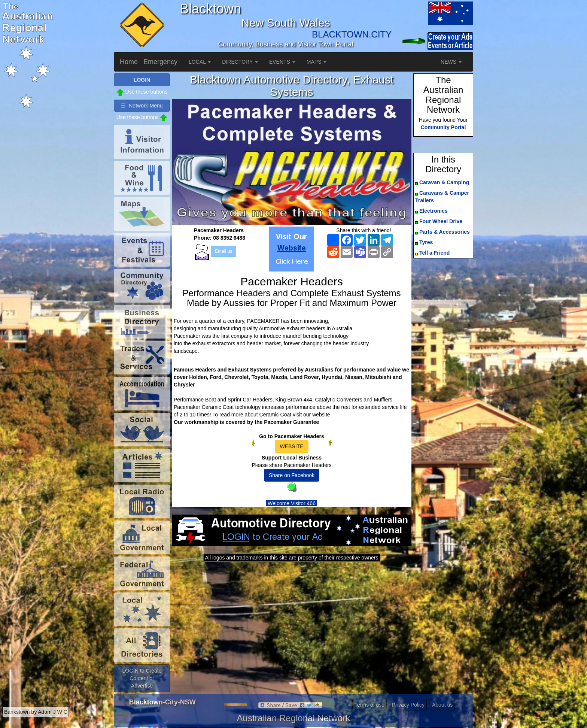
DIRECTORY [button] (240, 62)
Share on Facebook (292, 475)
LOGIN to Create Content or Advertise (142, 678)
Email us (223, 251)
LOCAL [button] (200, 62)
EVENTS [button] (282, 62)
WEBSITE (291, 446)
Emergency (160, 62)
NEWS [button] (451, 62)
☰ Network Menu (142, 106)
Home (129, 62)
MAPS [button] (317, 62)
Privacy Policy (408, 705)
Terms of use (369, 705)
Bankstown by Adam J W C (36, 712)
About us (442, 705)
